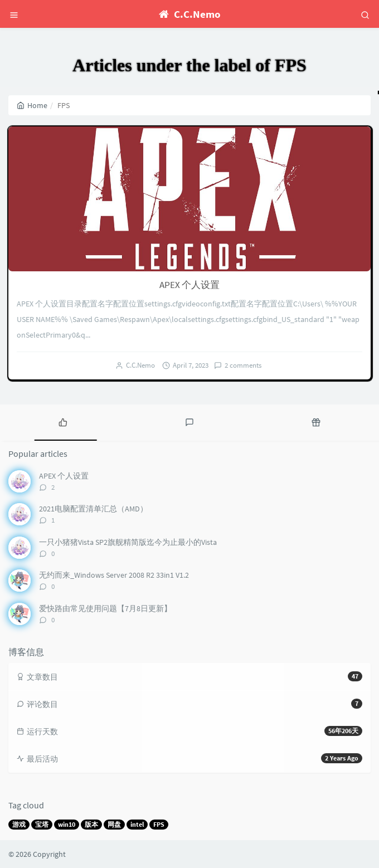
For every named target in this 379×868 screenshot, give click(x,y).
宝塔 (42, 824)
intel (137, 824)
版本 (91, 824)
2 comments (243, 365)
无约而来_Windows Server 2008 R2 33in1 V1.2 (114, 575)
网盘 (114, 824)
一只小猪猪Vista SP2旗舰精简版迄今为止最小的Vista (128, 542)
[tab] (63, 421)
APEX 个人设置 (189, 285)
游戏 (19, 824)
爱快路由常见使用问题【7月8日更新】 (105, 608)
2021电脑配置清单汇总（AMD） (93, 509)
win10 (67, 824)
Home (32, 105)
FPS (159, 824)
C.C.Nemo (140, 365)
